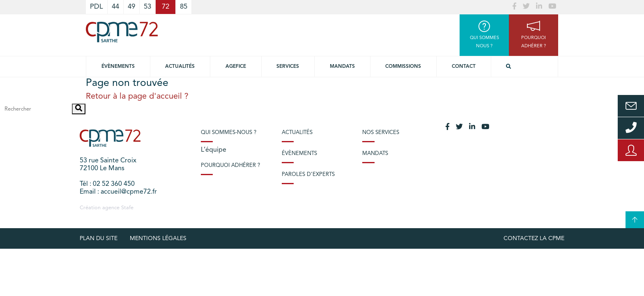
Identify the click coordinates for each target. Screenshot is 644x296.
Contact (464, 67)
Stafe (127, 208)
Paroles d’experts (308, 175)
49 (131, 7)
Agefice (236, 67)
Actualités (180, 67)
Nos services (381, 133)
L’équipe (214, 150)
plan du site (99, 238)
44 (115, 7)
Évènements (118, 67)
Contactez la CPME (534, 238)
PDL (97, 7)
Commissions (403, 67)
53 (147, 7)
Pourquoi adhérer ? (230, 165)
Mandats (342, 67)
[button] (79, 109)
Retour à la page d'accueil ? (137, 97)
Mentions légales (158, 238)
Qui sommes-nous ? (229, 133)
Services (288, 67)
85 (184, 7)
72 (166, 7)
